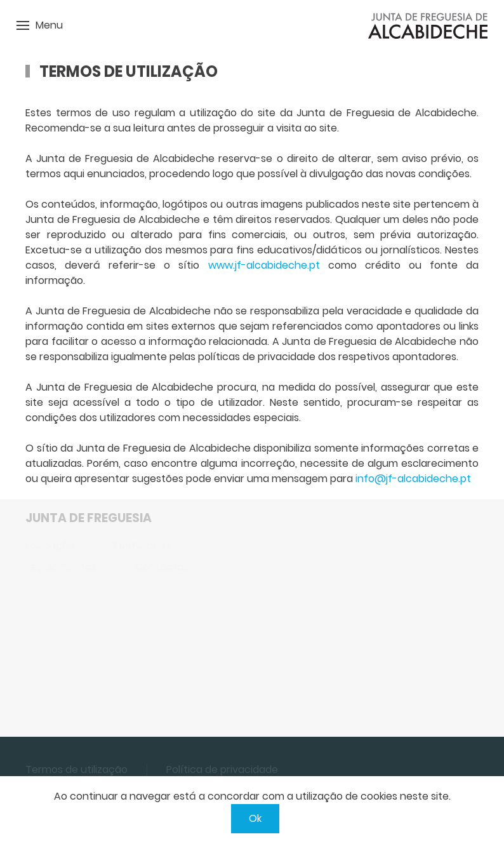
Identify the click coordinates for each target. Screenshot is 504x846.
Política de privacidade (222, 769)
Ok (255, 818)
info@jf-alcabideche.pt (413, 479)
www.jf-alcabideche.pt (264, 265)
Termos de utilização (76, 769)
